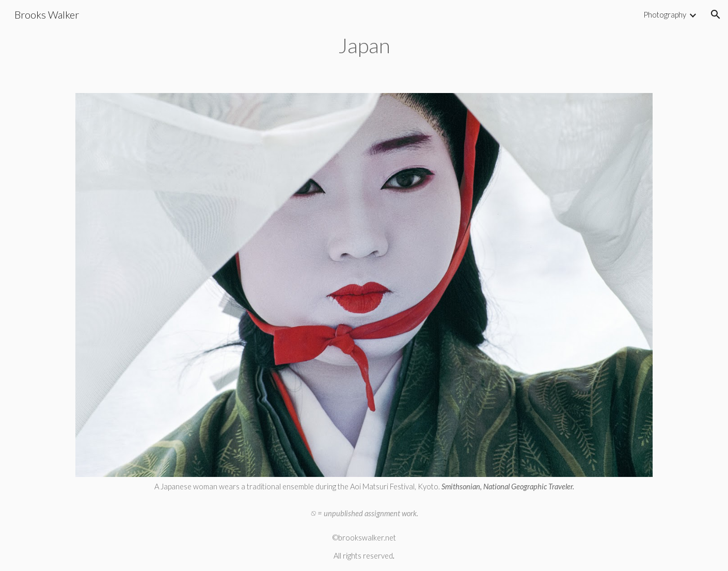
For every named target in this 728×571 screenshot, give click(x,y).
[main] (364, 44)
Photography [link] (665, 15)
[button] (716, 14)
